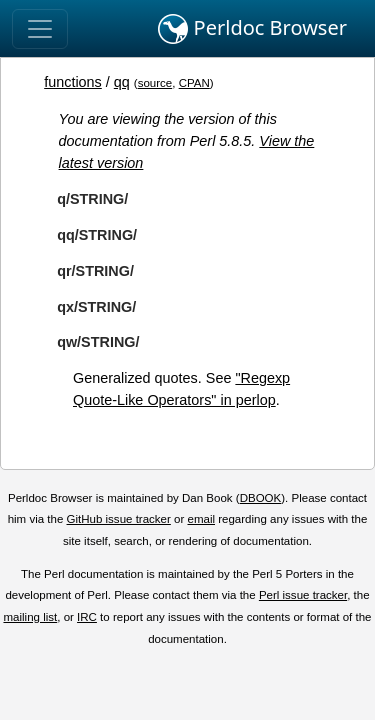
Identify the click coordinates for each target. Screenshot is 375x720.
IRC (87, 617)
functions (73, 82)
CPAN (194, 83)
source (155, 83)
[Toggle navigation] (40, 29)
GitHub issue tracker (119, 519)
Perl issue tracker (303, 595)
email (201, 519)
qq (122, 82)
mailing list (30, 617)
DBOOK (261, 498)
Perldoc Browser (252, 29)
